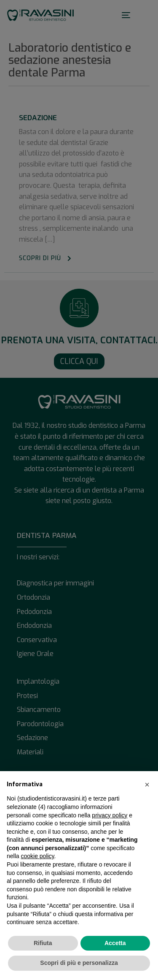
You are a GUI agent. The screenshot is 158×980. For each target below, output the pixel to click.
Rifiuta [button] (43, 943)
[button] (147, 785)
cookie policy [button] (37, 856)
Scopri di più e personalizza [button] (79, 963)
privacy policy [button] (110, 815)
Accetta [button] (115, 943)
